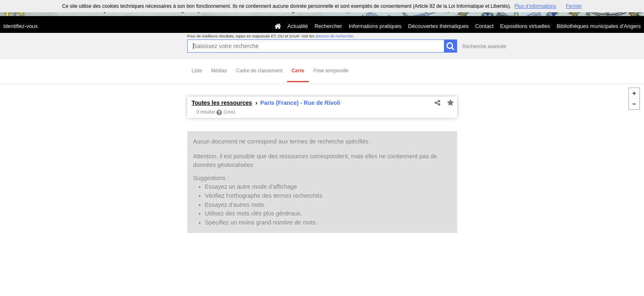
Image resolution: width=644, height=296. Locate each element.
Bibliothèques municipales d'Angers (599, 26)
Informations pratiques (375, 26)
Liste (197, 71)
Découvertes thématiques (438, 26)
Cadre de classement (259, 71)
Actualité (298, 26)
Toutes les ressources (222, 103)
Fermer (574, 6)
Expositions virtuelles (525, 26)
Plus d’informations (535, 6)
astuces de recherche (334, 36)
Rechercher (328, 26)
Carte (298, 71)
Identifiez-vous (21, 26)
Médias (219, 71)
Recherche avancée (484, 46)
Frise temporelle (331, 71)
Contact (484, 26)
